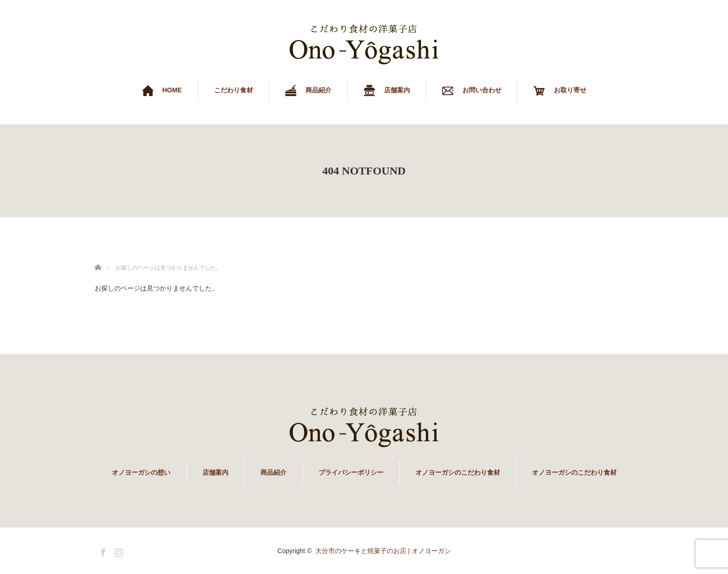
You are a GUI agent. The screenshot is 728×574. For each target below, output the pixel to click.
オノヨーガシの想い (141, 472)
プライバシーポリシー (351, 472)
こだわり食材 (234, 90)
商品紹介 (273, 472)
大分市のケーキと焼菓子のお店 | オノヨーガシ (383, 551)
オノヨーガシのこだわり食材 (458, 472)
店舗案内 (215, 472)
